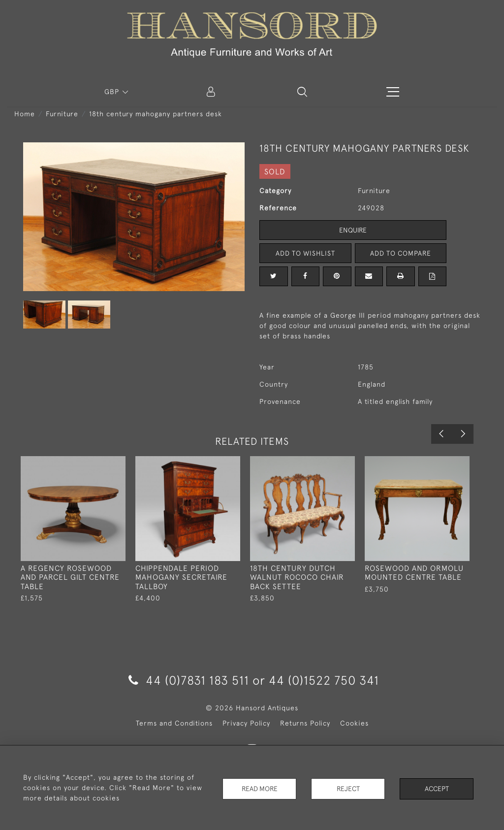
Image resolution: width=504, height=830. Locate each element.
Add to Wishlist (305, 253)
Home (25, 114)
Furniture (62, 114)
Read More (259, 788)
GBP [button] (113, 92)
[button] (302, 92)
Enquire (353, 230)
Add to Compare (401, 253)
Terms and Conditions (174, 723)
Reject (348, 788)
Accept (437, 788)
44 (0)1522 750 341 (324, 680)
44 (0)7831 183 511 (189, 680)
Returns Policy (305, 723)
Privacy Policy (246, 723)
